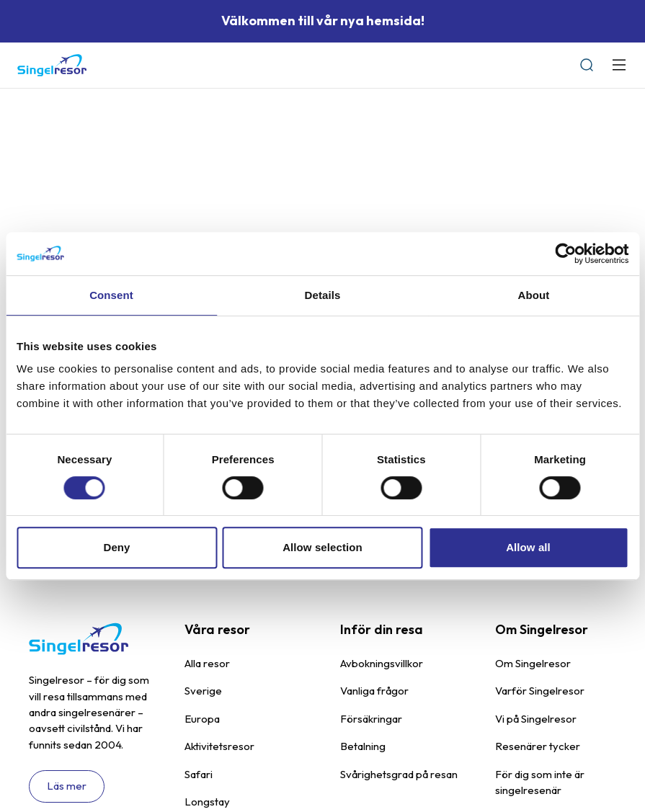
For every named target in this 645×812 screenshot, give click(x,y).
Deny (116, 547)
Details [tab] (323, 295)
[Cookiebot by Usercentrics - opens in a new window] (565, 254)
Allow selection (322, 547)
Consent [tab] (111, 295)
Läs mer (67, 786)
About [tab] (534, 295)
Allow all (528, 547)
